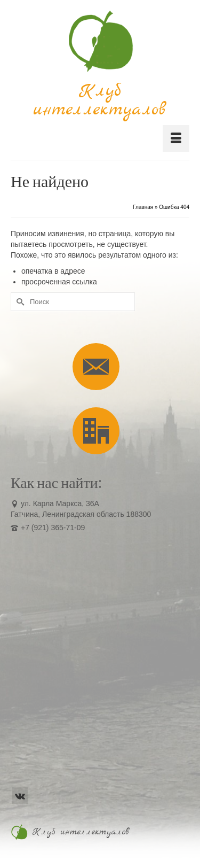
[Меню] (176, 138)
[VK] (20, 796)
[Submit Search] (19, 302)
